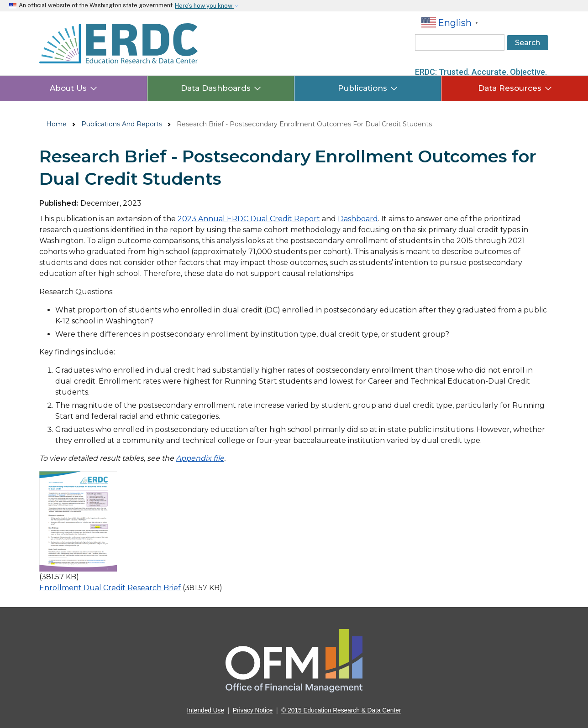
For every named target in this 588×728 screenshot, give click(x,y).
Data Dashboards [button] (221, 88)
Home (56, 124)
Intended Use (206, 710)
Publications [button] (368, 88)
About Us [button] (73, 88)
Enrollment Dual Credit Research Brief (110, 588)
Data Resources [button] (515, 88)
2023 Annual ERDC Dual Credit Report (249, 219)
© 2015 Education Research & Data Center (341, 710)
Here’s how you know (204, 6)
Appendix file (200, 458)
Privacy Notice (253, 710)
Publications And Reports (122, 124)
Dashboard (358, 219)
